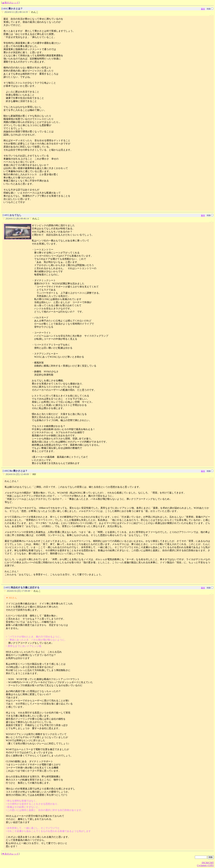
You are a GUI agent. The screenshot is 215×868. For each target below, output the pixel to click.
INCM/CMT (208, 863)
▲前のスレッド (10, 3)
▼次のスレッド (10, 854)
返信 (203, 9)
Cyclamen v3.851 (205, 865)
